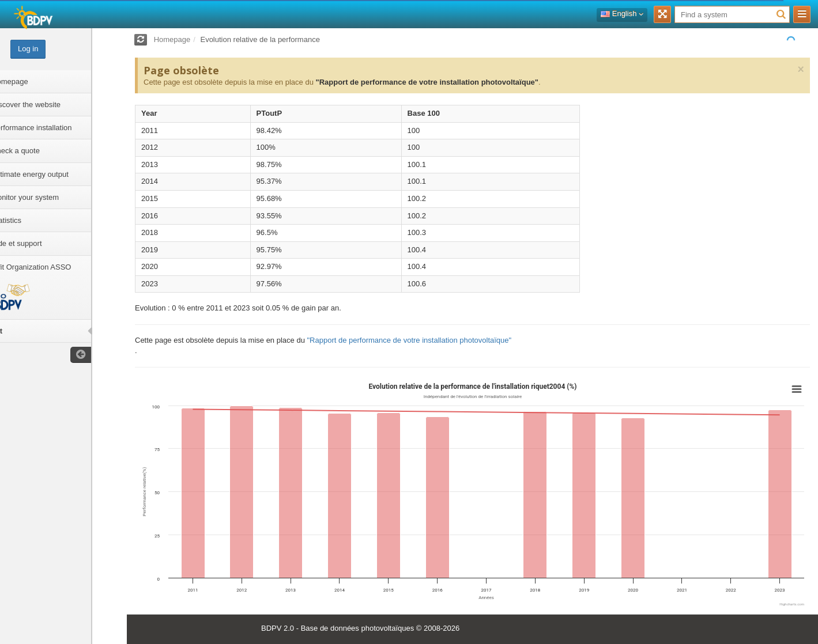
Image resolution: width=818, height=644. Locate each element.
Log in (63, 49)
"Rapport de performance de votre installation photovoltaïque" (427, 82)
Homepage (172, 39)
